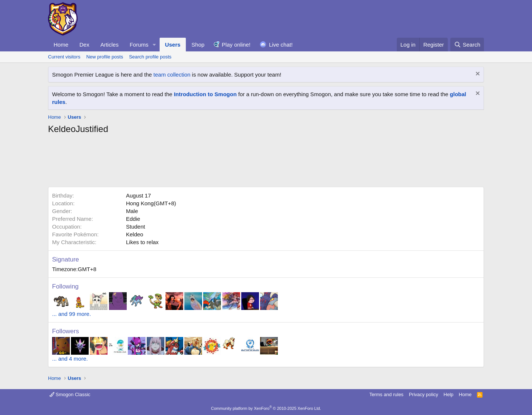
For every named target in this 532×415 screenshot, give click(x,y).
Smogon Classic (70, 394)
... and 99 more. (71, 314)
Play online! (236, 45)
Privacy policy (424, 394)
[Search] (467, 45)
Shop (198, 45)
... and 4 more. (70, 359)
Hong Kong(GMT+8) (151, 203)
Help (449, 394)
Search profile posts (150, 57)
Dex (84, 45)
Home (61, 45)
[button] (154, 45)
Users (173, 45)
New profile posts (105, 57)
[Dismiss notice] (477, 75)
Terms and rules (386, 394)
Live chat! (281, 45)
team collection (172, 75)
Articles (110, 45)
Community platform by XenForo (266, 408)
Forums (139, 45)
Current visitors (64, 57)
